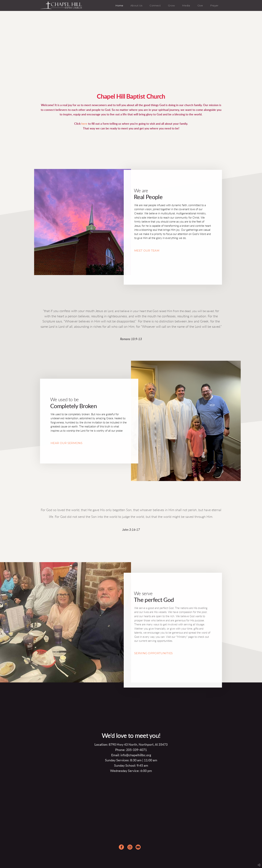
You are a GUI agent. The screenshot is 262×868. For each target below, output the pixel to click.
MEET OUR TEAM (147, 251)
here (85, 124)
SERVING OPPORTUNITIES (153, 653)
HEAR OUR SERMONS (67, 443)
